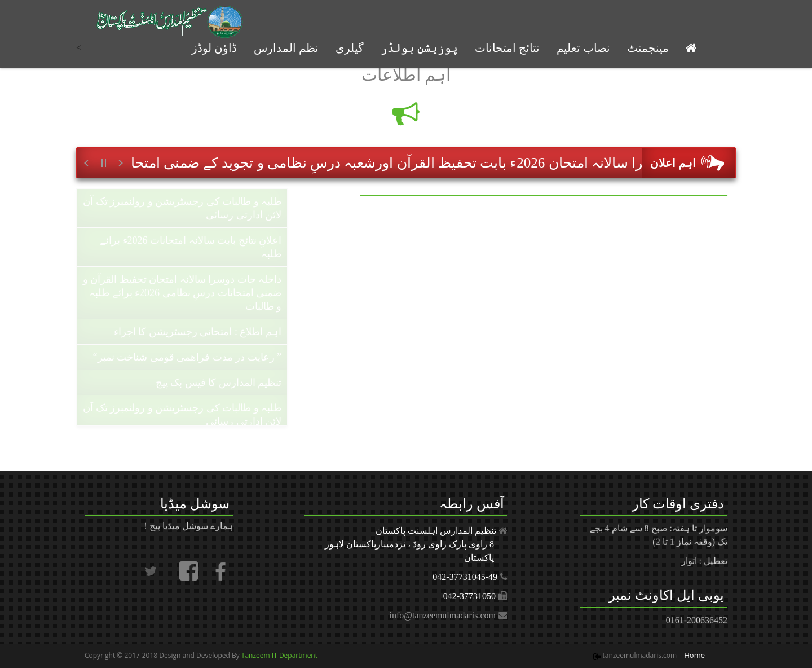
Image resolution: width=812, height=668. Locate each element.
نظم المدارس (286, 48)
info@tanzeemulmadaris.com (443, 615)
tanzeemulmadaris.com (640, 655)
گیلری (350, 48)
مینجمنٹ (648, 48)
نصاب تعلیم (583, 48)
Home (694, 655)
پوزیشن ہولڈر (419, 48)
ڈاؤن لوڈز (214, 48)
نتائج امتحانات (507, 48)
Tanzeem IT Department (279, 655)
